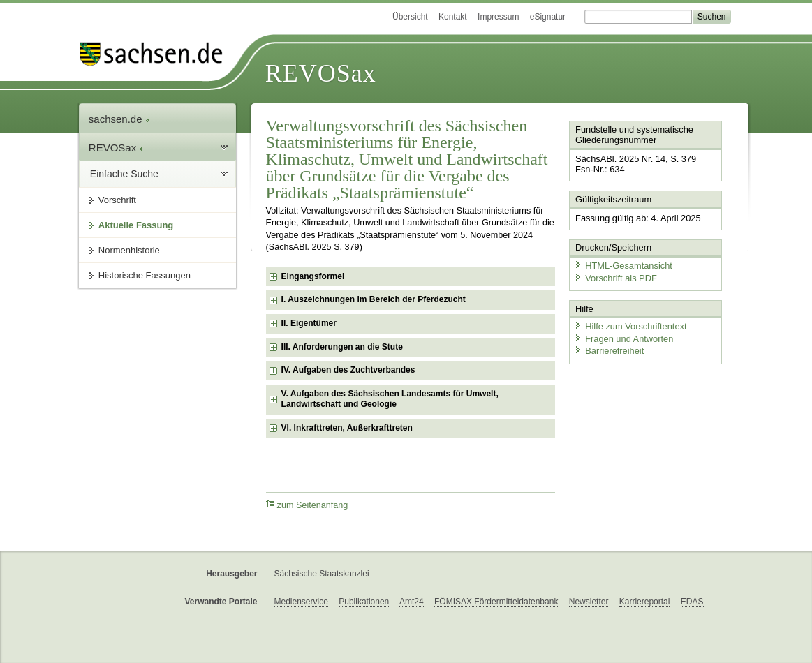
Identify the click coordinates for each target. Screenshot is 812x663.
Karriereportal (645, 602)
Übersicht (410, 17)
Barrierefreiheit (609, 351)
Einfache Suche (124, 174)
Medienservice (301, 602)
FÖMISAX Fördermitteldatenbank (496, 602)
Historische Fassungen (145, 275)
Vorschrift (117, 200)
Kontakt (453, 17)
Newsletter (589, 602)
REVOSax (321, 73)
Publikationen (364, 602)
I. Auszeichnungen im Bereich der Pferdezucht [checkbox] (374, 299)
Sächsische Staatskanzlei (322, 574)
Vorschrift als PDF (615, 277)
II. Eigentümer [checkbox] (309, 323)
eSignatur (548, 17)
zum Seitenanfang (307, 505)
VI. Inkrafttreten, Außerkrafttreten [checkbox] (347, 428)
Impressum (498, 17)
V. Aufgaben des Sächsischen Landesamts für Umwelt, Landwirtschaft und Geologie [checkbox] (390, 399)
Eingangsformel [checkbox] (313, 276)
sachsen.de (119, 119)
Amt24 (412, 602)
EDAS (692, 602)
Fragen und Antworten (623, 338)
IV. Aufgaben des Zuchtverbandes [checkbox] (348, 370)
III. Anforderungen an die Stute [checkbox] (342, 347)
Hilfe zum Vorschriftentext (630, 326)
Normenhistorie (129, 250)
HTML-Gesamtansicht (623, 266)
